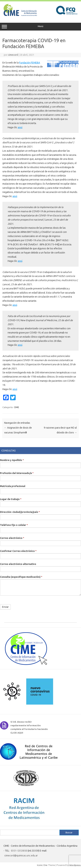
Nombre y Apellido (12, 460)
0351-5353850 (19, 851)
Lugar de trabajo (11, 499)
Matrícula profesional (13, 486)
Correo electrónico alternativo (18, 564)
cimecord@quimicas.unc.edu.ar (21, 856)
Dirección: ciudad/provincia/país (20, 512)
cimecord (13, 55)
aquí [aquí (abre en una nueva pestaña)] (20, 127)
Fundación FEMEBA (30, 63)
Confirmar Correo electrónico (18, 551)
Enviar (5, 607)
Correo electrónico (12, 538)
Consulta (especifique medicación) (21, 577)
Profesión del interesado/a (17, 473)
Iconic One (42, 865)
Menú (40, 27)
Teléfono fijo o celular (14, 525)
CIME (16, 407)
